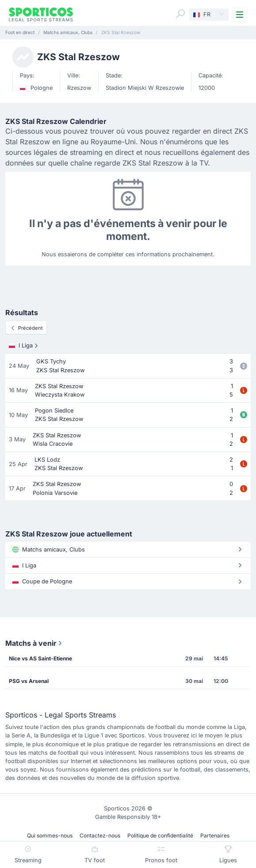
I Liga (24, 346)
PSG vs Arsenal (29, 681)
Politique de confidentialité (160, 835)
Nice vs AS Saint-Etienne (40, 658)
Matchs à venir (34, 643)
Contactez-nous (100, 835)
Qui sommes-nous (50, 835)
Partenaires (215, 835)
